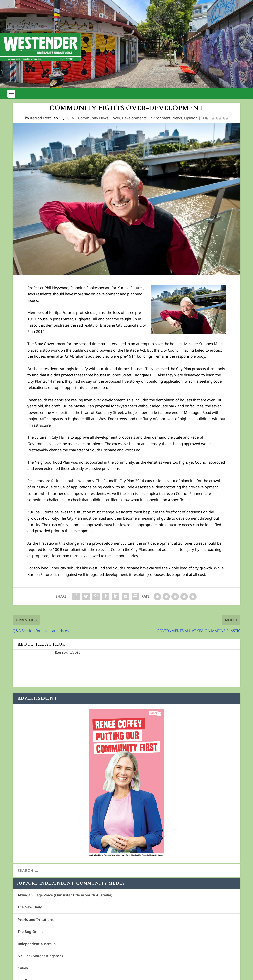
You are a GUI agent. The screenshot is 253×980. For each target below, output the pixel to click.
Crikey (23, 968)
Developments (134, 118)
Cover (115, 118)
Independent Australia (37, 944)
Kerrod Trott (40, 118)
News (177, 118)
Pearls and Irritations (36, 919)
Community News (93, 118)
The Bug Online (31, 932)
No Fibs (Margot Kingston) (40, 956)
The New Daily (30, 907)
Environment (159, 118)
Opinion (191, 118)
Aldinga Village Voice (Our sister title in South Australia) (65, 895)
